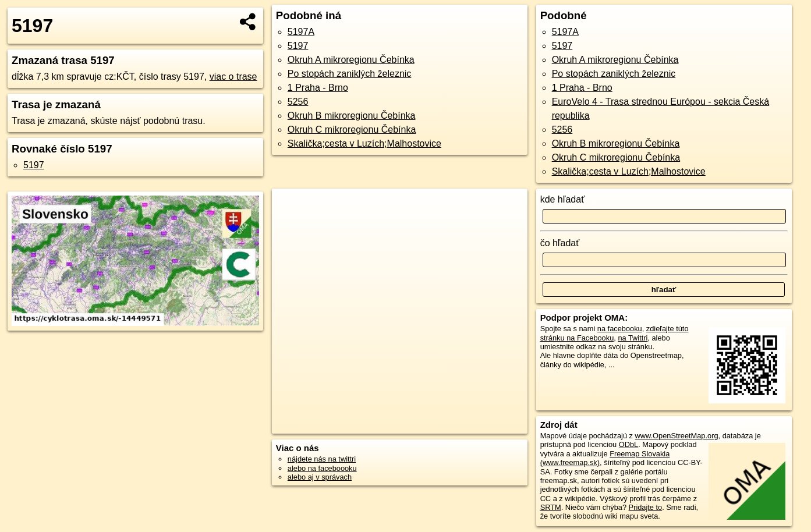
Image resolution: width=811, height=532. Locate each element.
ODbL (628, 444)
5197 (34, 165)
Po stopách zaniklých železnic (350, 74)
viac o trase (233, 77)
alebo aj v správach (320, 477)
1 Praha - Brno (318, 88)
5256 (298, 102)
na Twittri (633, 338)
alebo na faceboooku (322, 468)
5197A (301, 32)
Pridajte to (646, 507)
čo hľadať (560, 243)
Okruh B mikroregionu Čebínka (352, 116)
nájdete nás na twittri (322, 459)
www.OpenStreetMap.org (677, 436)
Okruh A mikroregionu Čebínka (351, 60)
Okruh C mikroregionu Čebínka (352, 130)
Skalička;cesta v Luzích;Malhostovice (364, 143)
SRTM (551, 507)
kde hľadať (563, 199)
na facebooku (620, 329)
